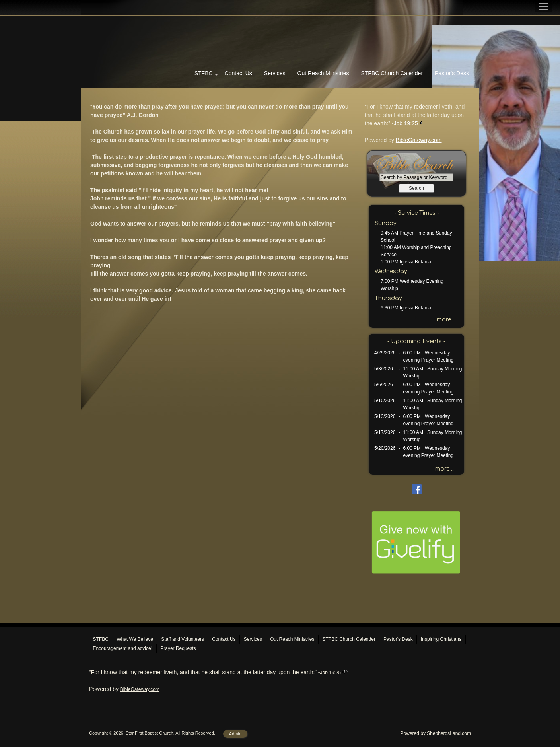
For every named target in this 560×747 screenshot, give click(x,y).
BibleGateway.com (419, 140)
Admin (235, 734)
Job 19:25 (406, 123)
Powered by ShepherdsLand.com (436, 733)
